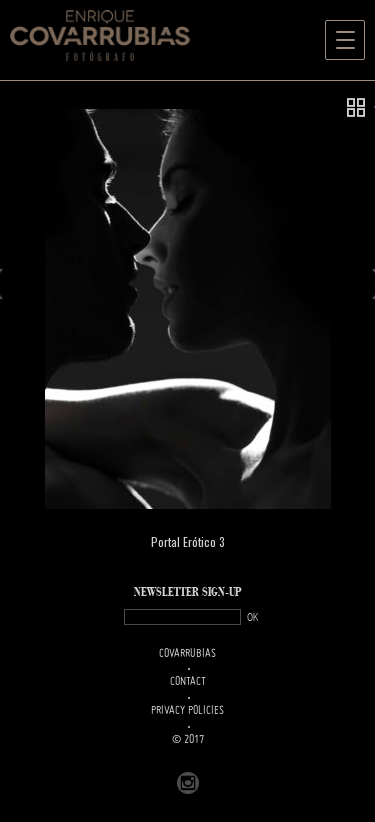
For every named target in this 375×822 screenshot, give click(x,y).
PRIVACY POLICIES (187, 711)
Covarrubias (187, 654)
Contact (188, 682)
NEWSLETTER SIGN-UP (188, 592)
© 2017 (188, 740)
